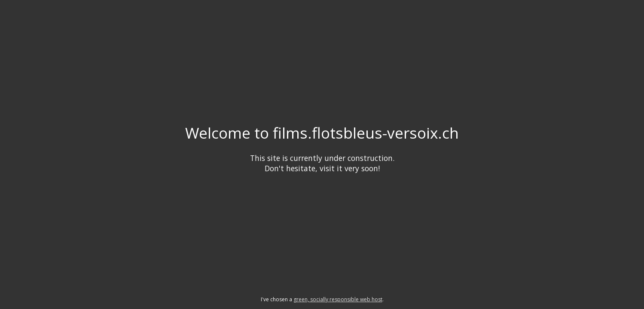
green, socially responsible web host (338, 299)
